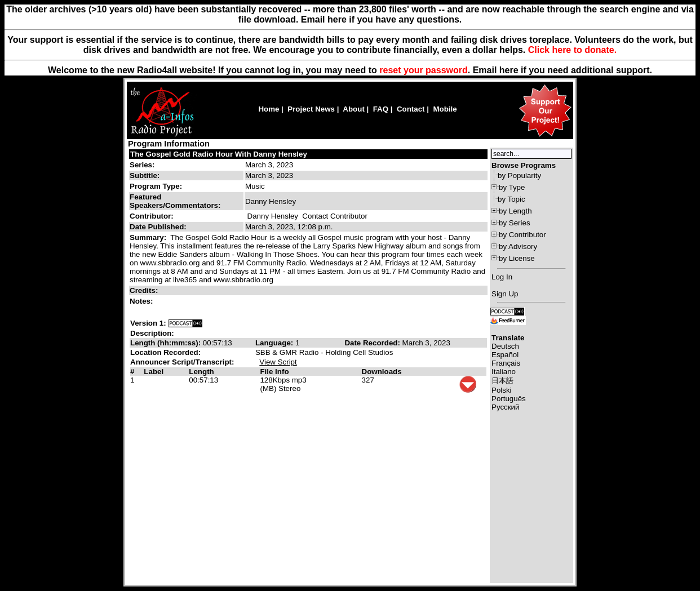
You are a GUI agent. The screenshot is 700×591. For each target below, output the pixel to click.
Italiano (504, 372)
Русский (505, 407)
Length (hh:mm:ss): (167, 343)
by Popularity (519, 175)
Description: (152, 333)
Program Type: (156, 186)
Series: (142, 165)
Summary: (149, 237)
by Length (515, 211)
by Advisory (518, 246)
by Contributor (522, 235)
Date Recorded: (373, 343)
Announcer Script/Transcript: (182, 362)
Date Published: (158, 227)
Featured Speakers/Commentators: (175, 201)
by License (517, 258)
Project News (311, 109)
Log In (502, 277)
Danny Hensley (273, 216)
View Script (278, 362)
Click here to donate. (572, 50)
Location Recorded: (165, 352)
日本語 (502, 381)
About (354, 109)
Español (505, 355)
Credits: (145, 290)
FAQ (381, 109)
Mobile (445, 109)
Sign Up (505, 294)
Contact (411, 109)
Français (506, 363)
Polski (502, 390)
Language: (275, 343)
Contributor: (152, 216)
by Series (515, 223)
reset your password (424, 70)
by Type (512, 187)
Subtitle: (145, 175)
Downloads (382, 372)
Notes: (142, 301)
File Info (274, 372)
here (509, 70)
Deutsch (505, 346)
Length (201, 372)
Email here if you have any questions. (381, 19)
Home (269, 109)
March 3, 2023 (269, 165)
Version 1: (148, 323)
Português (509, 399)
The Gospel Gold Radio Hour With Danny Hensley (219, 154)
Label (154, 372)
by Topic (511, 199)
